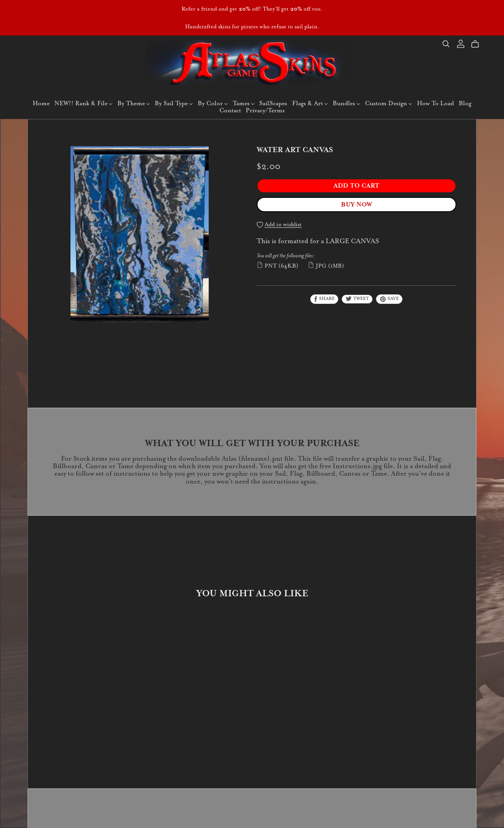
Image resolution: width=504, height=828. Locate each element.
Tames (244, 103)
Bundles (346, 103)
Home (41, 103)
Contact (230, 110)
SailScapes (273, 103)
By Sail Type (174, 103)
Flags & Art (310, 103)
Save (389, 299)
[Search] (446, 44)
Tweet (357, 298)
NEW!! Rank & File (83, 103)
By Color (213, 103)
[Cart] (478, 44)
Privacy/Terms (265, 110)
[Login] (461, 43)
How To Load (435, 103)
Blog (465, 103)
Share (324, 299)
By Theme (133, 103)
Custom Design (388, 103)
